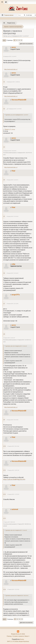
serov (14, 47)
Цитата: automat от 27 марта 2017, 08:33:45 (17, 596)
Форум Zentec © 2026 (18, 634)
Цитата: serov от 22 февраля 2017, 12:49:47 (17, 115)
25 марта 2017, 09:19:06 (13, 446)
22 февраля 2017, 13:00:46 (13, 82)
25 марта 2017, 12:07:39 (13, 470)
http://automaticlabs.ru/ (11, 69)
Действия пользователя (26, 44)
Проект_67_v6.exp (9, 129)
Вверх (5, 619)
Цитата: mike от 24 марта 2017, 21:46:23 (16, 346)
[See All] (4, 23)
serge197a (16, 295)
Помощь (9, 636)
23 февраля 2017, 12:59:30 (15, 109)
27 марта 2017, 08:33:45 (9, 522)
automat (15, 509)
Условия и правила (18, 636)
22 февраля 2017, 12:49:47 (10, 56)
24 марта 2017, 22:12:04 (12, 304)
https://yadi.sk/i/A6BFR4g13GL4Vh (14, 479)
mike (13, 264)
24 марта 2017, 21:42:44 (12, 216)
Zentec (22, 639)
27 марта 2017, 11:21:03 (13, 589)
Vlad (13, 171)
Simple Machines (24, 641)
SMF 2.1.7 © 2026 (13, 641)
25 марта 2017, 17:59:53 (13, 494)
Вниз (4, 40)
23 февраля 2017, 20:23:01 (10, 151)
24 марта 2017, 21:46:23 (12, 273)
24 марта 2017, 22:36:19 (9, 338)
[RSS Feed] (18, 631)
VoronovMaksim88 (19, 100)
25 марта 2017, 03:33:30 (12, 420)
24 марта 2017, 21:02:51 (12, 180)
